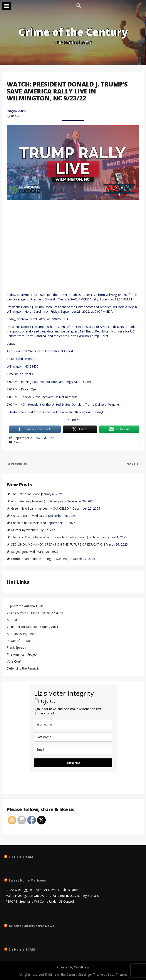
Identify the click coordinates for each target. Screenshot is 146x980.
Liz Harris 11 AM (22, 949)
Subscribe (73, 763)
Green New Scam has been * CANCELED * (41, 509)
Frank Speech (16, 648)
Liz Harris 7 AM (21, 857)
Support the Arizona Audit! (25, 606)
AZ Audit (13, 620)
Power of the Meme (21, 641)
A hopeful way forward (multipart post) (38, 501)
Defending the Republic (23, 669)
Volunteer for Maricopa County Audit (33, 627)
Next (131, 464)
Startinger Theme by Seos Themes (103, 974)
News (18, 442)
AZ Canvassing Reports (23, 634)
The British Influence (26, 494)
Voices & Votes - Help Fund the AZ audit (35, 613)
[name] (73, 725)
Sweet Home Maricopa (27, 880)
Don (51, 438)
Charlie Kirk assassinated (29, 523)
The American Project (22, 655)
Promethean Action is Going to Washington (42, 559)
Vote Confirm (16, 662)
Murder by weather (24, 530)
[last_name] (73, 737)
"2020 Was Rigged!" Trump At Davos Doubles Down (42, 890)
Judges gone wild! (23, 552)
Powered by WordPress (73, 967)
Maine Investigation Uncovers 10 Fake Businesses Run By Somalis (52, 896)
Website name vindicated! (29, 516)
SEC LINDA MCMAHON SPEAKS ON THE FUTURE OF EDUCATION (58, 544)
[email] (73, 749)
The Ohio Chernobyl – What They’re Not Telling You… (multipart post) (60, 537)
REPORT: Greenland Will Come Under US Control (40, 902)
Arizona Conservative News (31, 926)
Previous (19, 464)
